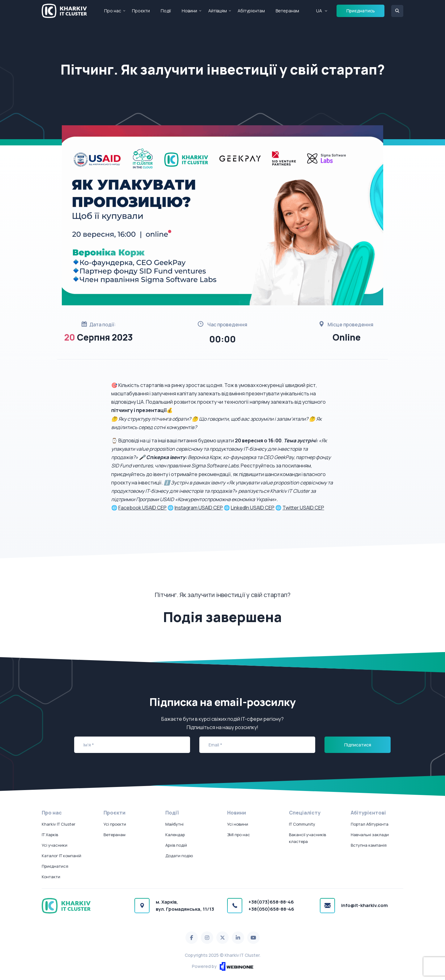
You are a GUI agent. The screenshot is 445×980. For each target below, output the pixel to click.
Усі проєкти (115, 824)
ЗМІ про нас (239, 835)
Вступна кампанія (369, 845)
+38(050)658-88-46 (271, 909)
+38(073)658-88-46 (271, 902)
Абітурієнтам (251, 11)
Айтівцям (218, 11)
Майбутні (174, 824)
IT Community (302, 824)
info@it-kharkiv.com (364, 905)
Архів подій (176, 845)
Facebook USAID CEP (142, 508)
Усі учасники (55, 845)
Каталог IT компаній (61, 856)
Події (166, 11)
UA (319, 11)
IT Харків (50, 835)
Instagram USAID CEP (199, 508)
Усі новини (238, 824)
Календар (175, 835)
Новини (189, 11)
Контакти (51, 877)
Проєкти (141, 11)
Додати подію (179, 856)
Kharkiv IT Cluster (59, 824)
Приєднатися (55, 866)
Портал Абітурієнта (370, 824)
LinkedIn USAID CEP (253, 508)
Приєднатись (361, 11)
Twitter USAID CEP (303, 508)
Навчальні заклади (370, 835)
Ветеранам (287, 11)
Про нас (113, 11)
